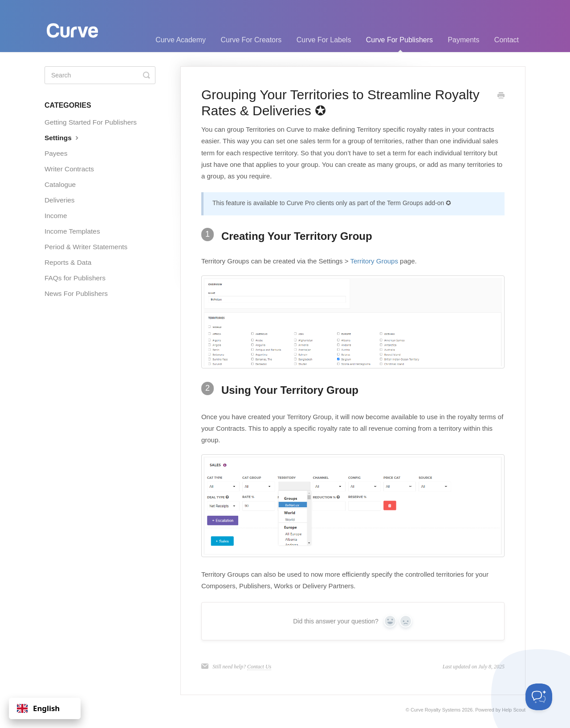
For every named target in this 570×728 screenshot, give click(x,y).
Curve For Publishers (399, 44)
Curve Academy (181, 40)
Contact (507, 40)
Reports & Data (68, 262)
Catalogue (60, 184)
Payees (56, 153)
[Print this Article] (501, 96)
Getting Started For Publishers (91, 122)
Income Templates (72, 231)
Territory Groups (374, 261)
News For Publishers (76, 293)
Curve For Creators (251, 40)
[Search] (100, 75)
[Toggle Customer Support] (539, 697)
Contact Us (259, 667)
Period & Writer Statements (86, 247)
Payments (463, 40)
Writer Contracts (69, 169)
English (38, 708)
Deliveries (60, 200)
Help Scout (514, 710)
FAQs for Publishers (75, 278)
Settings (63, 138)
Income (56, 216)
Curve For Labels (324, 40)
